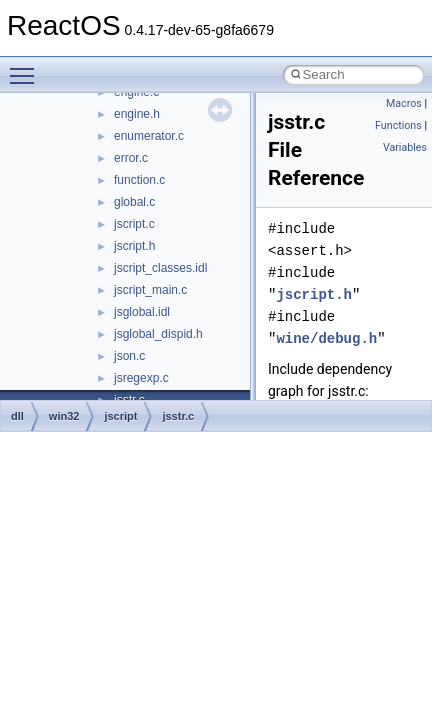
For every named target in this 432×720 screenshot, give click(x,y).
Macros (404, 103)
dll (17, 416)
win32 (64, 416)
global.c (134, 202)
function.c (139, 180)
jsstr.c (178, 416)
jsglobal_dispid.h (158, 334)
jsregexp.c (141, 378)
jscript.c (134, 224)
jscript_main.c (150, 290)
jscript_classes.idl (160, 268)
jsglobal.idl (142, 312)
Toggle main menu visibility (27, 67)
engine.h (137, 114)
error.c (131, 158)
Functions (398, 125)
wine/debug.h (326, 338)
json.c (129, 356)
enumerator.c (149, 136)
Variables (405, 147)
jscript (120, 416)
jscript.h (134, 246)
